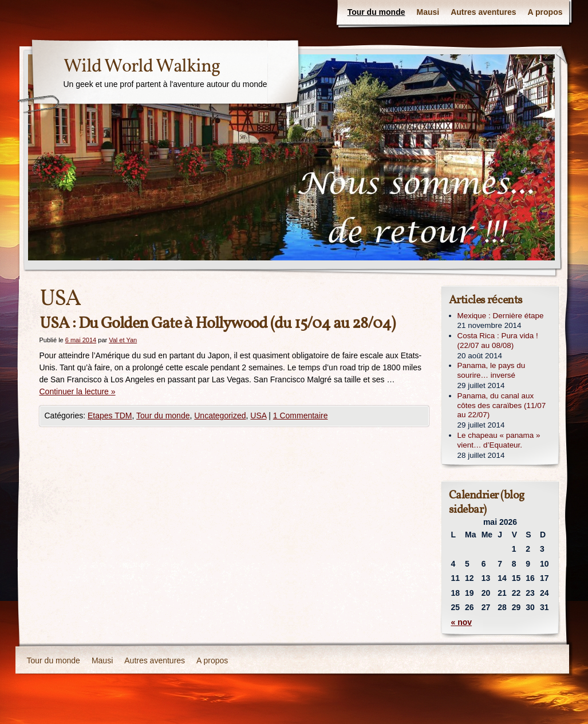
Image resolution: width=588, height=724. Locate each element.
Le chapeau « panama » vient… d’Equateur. (499, 440)
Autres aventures (483, 12)
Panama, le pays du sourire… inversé (492, 370)
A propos (545, 12)
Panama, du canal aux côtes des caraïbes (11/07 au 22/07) (502, 405)
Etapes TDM (110, 416)
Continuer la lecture (78, 391)
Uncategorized (220, 416)
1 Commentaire (301, 416)
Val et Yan (123, 340)
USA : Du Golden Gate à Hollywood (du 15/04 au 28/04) (218, 324)
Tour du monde (376, 12)
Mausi (428, 12)
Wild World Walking (142, 67)
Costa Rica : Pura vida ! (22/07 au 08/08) (498, 341)
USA (258, 416)
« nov (462, 622)
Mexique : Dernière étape (501, 316)
